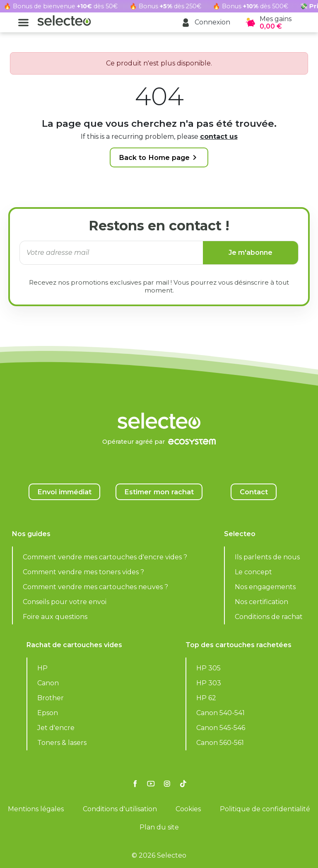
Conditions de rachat (269, 617)
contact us (219, 137)
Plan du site (159, 827)
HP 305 (208, 668)
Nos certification (261, 602)
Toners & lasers (62, 743)
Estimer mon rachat (159, 492)
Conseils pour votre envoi (65, 602)
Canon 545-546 (221, 728)
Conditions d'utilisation (120, 809)
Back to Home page (159, 157)
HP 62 (206, 698)
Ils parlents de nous (267, 557)
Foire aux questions (55, 617)
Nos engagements (265, 587)
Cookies (188, 809)
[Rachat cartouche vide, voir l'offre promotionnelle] (159, 6)
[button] (206, 23)
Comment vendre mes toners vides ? (83, 572)
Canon (48, 683)
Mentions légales (36, 809)
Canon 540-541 (220, 713)
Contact (254, 492)
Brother (51, 698)
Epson (48, 713)
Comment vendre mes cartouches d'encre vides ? (105, 557)
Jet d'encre (56, 728)
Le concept (253, 572)
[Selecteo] (159, 400)
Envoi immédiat (64, 492)
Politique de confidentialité (265, 809)
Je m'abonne (251, 253)
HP (42, 668)
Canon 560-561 (220, 743)
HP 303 (209, 683)
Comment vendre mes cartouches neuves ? (95, 587)
